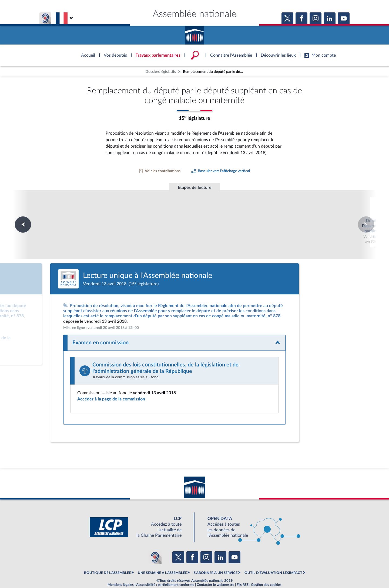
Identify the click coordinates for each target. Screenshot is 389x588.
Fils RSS (243, 570)
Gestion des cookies (266, 570)
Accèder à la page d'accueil (194, 33)
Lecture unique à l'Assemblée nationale (195, 217)
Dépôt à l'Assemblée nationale (121, 214)
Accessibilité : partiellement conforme (165, 570)
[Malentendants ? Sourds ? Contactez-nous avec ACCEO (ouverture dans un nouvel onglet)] (155, 543)
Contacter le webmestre (215, 570)
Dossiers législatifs (161, 72)
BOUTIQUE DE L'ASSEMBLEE (107, 558)
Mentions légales (121, 570)
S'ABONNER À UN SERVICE (216, 558)
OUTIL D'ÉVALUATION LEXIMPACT (273, 558)
